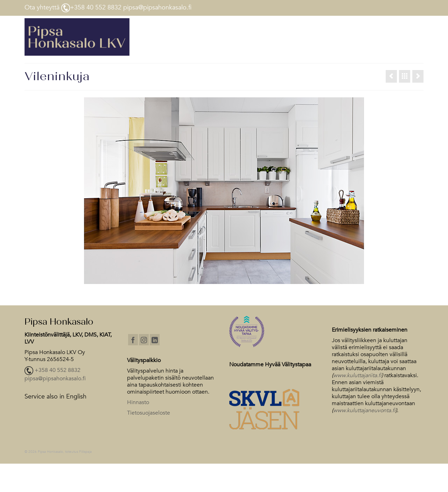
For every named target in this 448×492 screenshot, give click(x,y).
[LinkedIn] (155, 339)
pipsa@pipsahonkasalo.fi (55, 379)
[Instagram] (144, 339)
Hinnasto (138, 402)
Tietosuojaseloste (149, 413)
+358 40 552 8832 (58, 370)
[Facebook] (133, 339)
